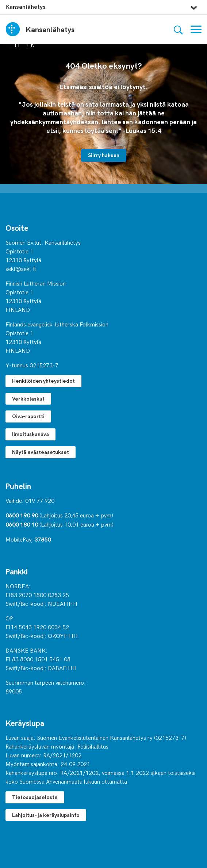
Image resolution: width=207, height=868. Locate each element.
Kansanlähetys (26, 6)
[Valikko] (196, 29)
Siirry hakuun (104, 155)
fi (17, 45)
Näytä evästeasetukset (41, 452)
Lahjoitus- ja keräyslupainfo (46, 815)
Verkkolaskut (28, 399)
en (31, 45)
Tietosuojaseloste (35, 797)
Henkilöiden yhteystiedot (43, 381)
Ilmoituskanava (30, 434)
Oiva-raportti (28, 416)
